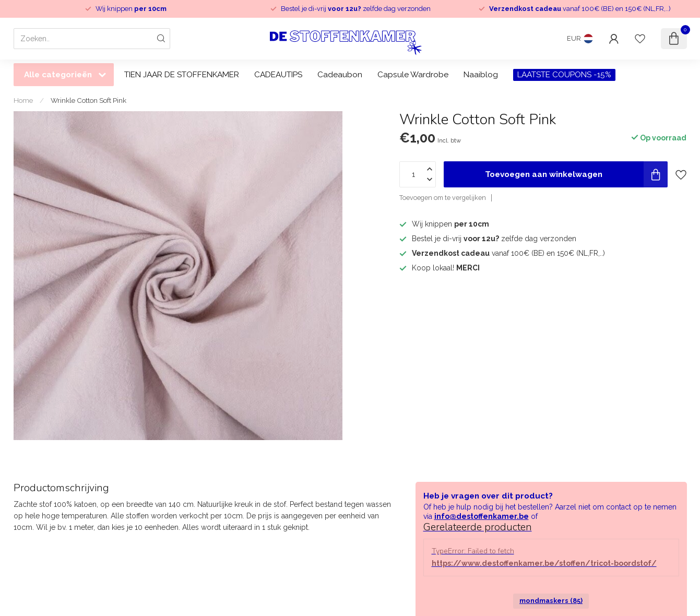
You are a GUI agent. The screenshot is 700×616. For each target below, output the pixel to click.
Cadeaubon (340, 75)
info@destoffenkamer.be (482, 516)
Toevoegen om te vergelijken (443, 198)
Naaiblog (481, 75)
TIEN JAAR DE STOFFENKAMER (182, 75)
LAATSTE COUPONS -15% (564, 75)
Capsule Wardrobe (413, 75)
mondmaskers (551, 601)
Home (23, 100)
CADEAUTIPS (278, 75)
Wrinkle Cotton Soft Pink (88, 100)
